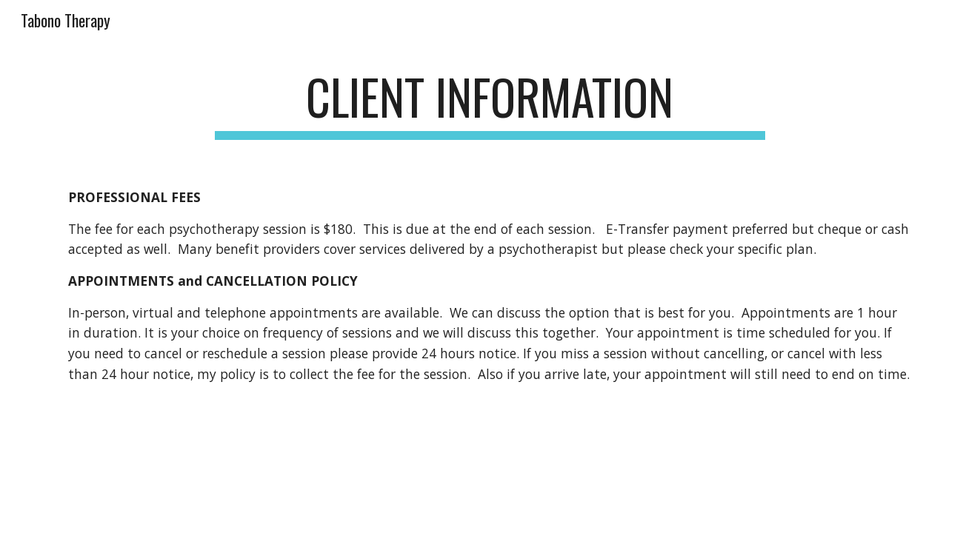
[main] (490, 104)
